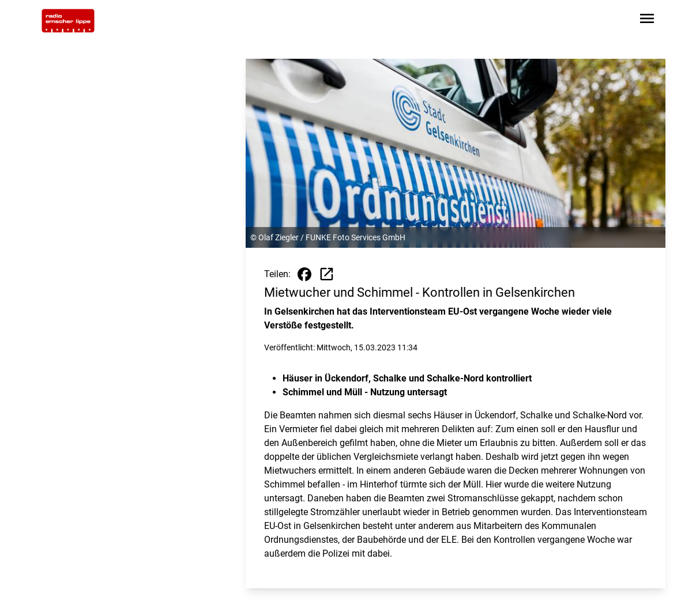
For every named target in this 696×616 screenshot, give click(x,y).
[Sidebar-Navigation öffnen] (647, 20)
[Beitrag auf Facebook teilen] (304, 274)
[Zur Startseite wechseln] (68, 21)
